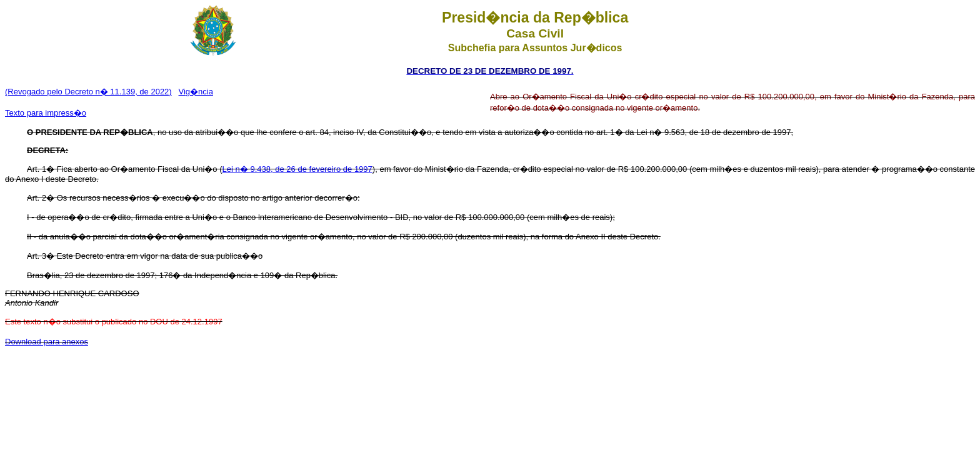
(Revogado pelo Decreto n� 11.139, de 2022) (88, 92)
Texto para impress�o (46, 113)
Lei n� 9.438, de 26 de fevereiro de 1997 (297, 169)
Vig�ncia (196, 92)
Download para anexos (47, 342)
